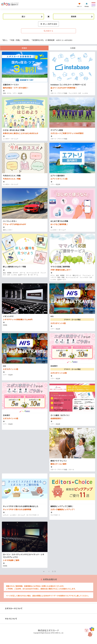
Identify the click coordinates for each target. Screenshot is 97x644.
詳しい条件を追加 (49, 24)
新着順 (24, 48)
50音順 (73, 48)
